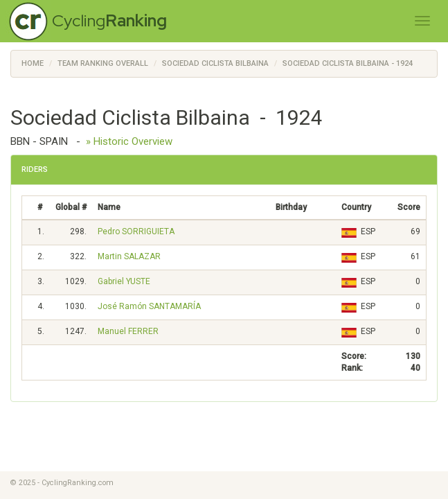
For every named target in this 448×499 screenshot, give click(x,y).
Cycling (109, 20)
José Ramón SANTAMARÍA (149, 306)
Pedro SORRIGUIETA (136, 231)
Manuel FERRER (128, 331)
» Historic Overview (129, 141)
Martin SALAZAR (129, 256)
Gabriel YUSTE (124, 281)
